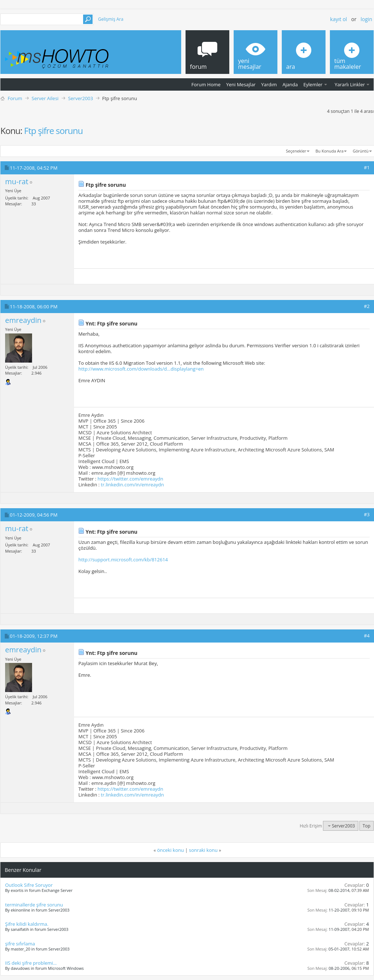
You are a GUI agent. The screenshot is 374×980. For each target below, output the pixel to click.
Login (366, 19)
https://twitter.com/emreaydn (130, 479)
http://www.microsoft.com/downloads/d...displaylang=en (141, 369)
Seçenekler (296, 151)
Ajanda (290, 84)
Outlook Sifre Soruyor (29, 885)
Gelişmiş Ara (111, 19)
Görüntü (361, 151)
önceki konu (170, 850)
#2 (367, 306)
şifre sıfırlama (20, 944)
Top (367, 826)
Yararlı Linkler (350, 84)
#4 (367, 636)
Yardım (269, 84)
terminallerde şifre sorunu (34, 905)
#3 (367, 514)
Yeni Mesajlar (241, 84)
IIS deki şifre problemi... (31, 963)
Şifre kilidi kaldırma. (27, 924)
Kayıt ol (339, 19)
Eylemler (313, 84)
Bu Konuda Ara (330, 151)
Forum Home (206, 84)
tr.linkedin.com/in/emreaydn (133, 485)
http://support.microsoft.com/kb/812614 (123, 560)
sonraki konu (203, 850)
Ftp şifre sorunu (53, 131)
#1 (367, 167)
